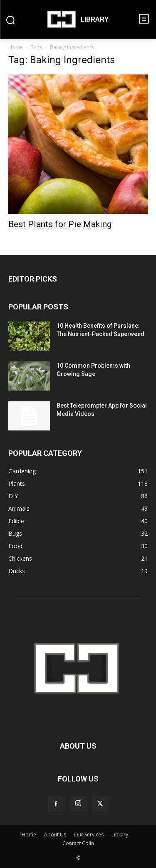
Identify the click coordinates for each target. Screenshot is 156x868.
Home (16, 47)
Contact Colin (78, 843)
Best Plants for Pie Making (60, 224)
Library (120, 835)
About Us (55, 835)
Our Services (89, 835)
